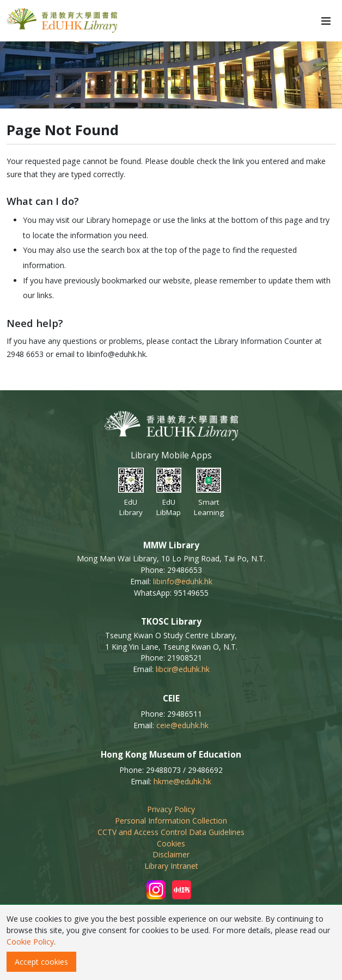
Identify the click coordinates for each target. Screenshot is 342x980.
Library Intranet (171, 866)
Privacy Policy (171, 809)
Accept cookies (41, 962)
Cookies (171, 843)
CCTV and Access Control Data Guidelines (171, 832)
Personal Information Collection (171, 821)
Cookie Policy (30, 942)
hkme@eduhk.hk (182, 781)
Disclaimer (171, 854)
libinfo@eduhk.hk (183, 581)
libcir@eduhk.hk (183, 669)
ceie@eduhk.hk (182, 725)
